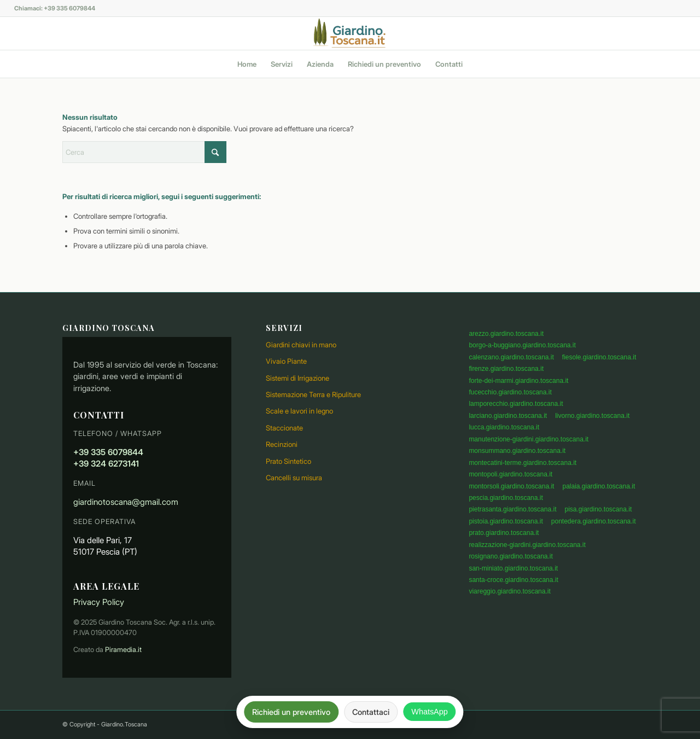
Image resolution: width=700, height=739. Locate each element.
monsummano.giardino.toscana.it (517, 451)
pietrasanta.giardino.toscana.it (512, 509)
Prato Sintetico (288, 461)
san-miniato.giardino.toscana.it (513, 568)
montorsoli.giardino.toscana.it (511, 486)
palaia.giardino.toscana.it (599, 486)
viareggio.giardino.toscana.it (509, 591)
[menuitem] (247, 64)
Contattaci (371, 712)
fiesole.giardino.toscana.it (599, 357)
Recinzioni (282, 444)
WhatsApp (429, 712)
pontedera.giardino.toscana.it (594, 521)
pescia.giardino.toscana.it (506, 498)
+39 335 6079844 (108, 452)
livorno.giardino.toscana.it (592, 416)
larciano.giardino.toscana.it (508, 416)
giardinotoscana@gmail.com (126, 502)
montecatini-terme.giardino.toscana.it (523, 463)
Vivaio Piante (286, 361)
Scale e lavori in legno (299, 411)
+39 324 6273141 (106, 464)
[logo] (350, 33)
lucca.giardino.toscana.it (504, 427)
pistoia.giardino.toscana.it (506, 521)
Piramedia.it (123, 650)
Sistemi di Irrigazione (297, 378)
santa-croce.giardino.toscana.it (513, 580)
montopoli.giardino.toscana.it (511, 474)
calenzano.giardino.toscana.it (511, 357)
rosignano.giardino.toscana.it (511, 556)
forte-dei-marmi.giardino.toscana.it (518, 381)
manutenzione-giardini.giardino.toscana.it (529, 439)
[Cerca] (144, 152)
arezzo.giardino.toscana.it (506, 334)
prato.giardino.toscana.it (504, 533)
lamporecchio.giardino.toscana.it (516, 404)
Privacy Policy (99, 602)
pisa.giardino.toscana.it (598, 509)
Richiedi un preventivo (291, 712)
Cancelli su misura (294, 478)
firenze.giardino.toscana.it (506, 369)
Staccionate (284, 428)
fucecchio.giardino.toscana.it (510, 392)
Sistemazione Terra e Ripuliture (313, 394)
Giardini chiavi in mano (301, 345)
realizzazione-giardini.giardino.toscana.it (527, 545)
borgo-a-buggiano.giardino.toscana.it (522, 345)
